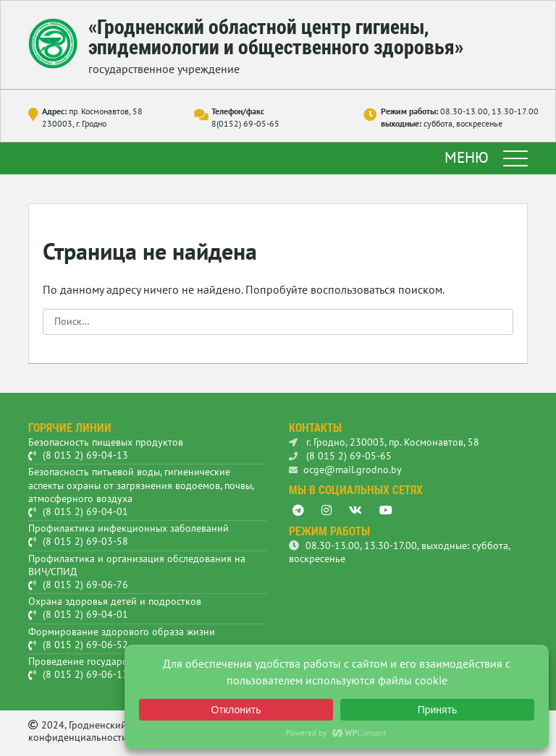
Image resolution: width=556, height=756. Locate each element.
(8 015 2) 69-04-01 (85, 511)
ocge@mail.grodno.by (345, 470)
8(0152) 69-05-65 (245, 123)
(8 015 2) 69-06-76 (85, 585)
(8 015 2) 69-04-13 (85, 455)
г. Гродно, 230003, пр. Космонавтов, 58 (384, 442)
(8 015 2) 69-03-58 (85, 541)
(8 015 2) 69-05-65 (340, 456)
